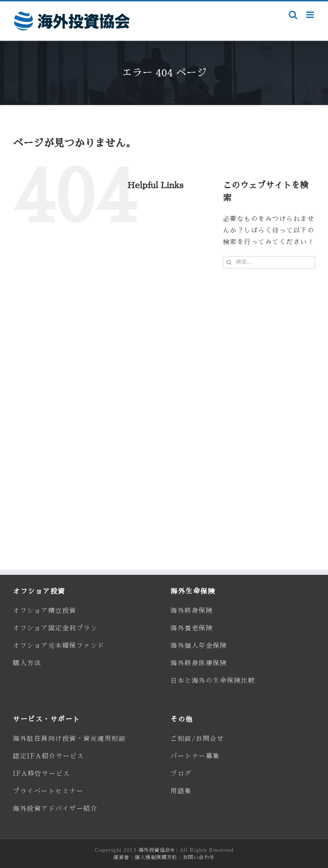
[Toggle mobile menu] (311, 15)
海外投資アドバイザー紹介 (55, 808)
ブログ (181, 773)
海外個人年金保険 (199, 645)
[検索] (229, 262)
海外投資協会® (157, 850)
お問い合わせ (199, 857)
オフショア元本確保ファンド (59, 645)
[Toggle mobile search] (293, 15)
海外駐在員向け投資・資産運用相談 (69, 738)
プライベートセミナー (48, 791)
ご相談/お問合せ (197, 738)
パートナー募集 (195, 756)
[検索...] (269, 262)
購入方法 (27, 663)
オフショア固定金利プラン (55, 628)
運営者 (121, 857)
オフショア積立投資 (45, 610)
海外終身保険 (192, 610)
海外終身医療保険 (199, 663)
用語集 (181, 791)
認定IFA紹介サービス (48, 756)
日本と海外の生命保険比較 (213, 680)
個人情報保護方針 (156, 857)
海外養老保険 (192, 628)
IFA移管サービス (41, 773)
